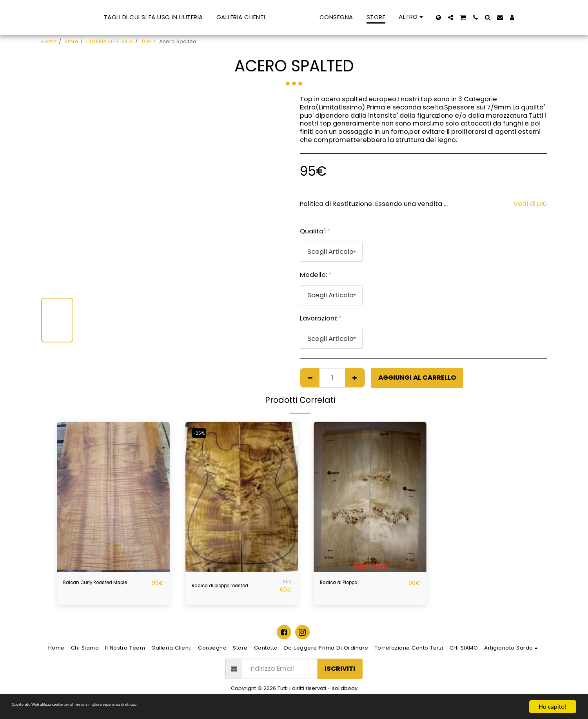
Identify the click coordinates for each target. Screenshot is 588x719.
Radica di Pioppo (347, 583)
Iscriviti (340, 672)
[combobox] (331, 251)
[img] (113, 497)
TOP (146, 41)
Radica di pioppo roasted (233, 586)
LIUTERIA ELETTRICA (110, 41)
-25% (201, 433)
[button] (493, 17)
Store (72, 41)
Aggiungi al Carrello (417, 378)
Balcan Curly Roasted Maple (98, 588)
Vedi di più (530, 204)
